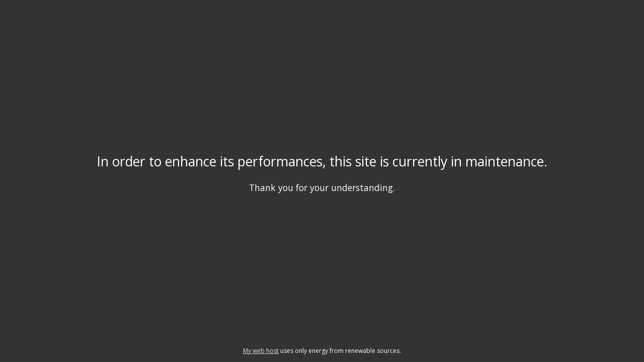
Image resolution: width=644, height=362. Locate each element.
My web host (261, 351)
